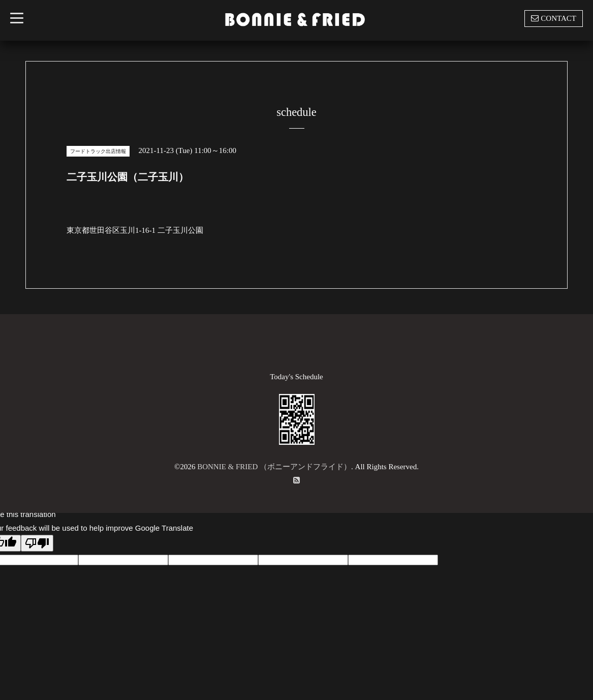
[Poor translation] (37, 543)
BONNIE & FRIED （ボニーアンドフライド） (274, 467)
